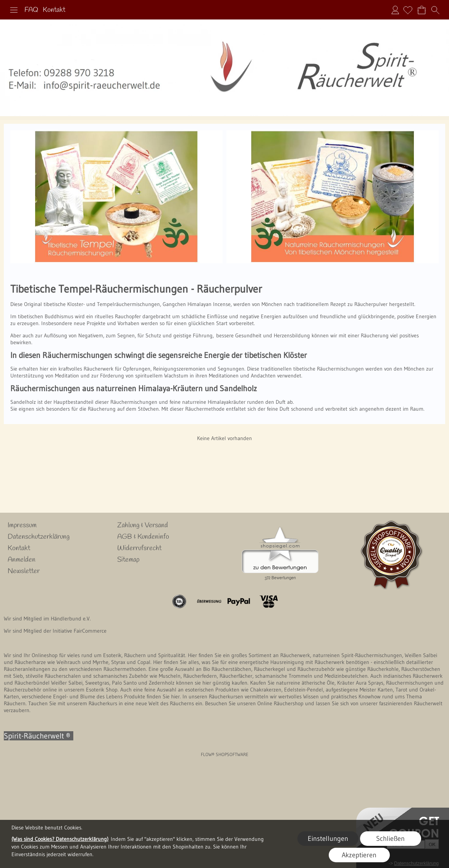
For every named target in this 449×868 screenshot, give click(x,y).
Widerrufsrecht (139, 548)
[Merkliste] (408, 10)
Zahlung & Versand (143, 525)
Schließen (390, 839)
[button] (14, 10)
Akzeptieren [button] (359, 855)
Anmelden (395, 10)
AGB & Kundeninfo (143, 537)
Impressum (22, 525)
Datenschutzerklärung (39, 537)
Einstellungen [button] (328, 839)
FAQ (31, 10)
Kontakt (54, 10)
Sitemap (128, 560)
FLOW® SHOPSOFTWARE (225, 754)
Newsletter (24, 571)
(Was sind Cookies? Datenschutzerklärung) (60, 839)
